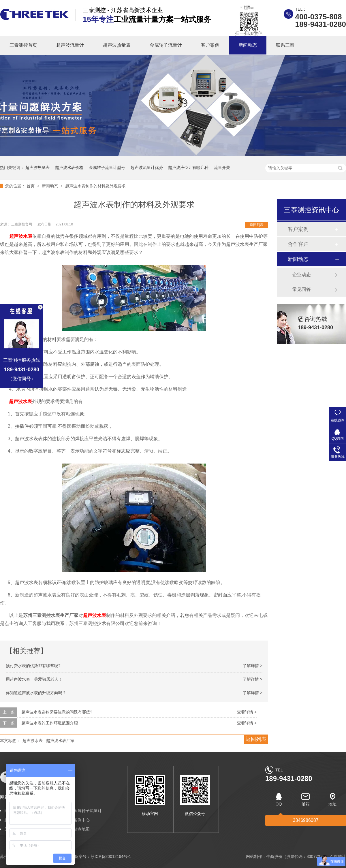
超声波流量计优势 (147, 167)
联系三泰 (285, 45)
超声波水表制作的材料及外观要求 (95, 186)
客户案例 (210, 45)
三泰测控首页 (23, 45)
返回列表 (257, 225)
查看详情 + (247, 712)
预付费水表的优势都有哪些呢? (33, 666)
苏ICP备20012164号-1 (111, 856)
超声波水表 (21, 236)
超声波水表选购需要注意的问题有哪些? (57, 712)
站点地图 (82, 829)
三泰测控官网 (22, 224)
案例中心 (82, 820)
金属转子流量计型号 (107, 167)
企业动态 (302, 275)
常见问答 (302, 289)
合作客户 (298, 244)
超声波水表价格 (69, 167)
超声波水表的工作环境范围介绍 (50, 723)
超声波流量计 (70, 45)
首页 (31, 186)
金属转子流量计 (166, 45)
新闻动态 (248, 45)
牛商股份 (274, 856)
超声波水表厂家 (60, 741)
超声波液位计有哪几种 (188, 167)
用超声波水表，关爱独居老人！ (34, 679)
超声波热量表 (117, 45)
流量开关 (222, 167)
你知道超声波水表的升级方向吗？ (36, 693)
